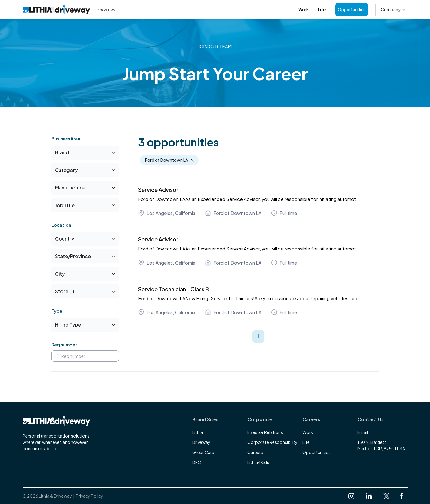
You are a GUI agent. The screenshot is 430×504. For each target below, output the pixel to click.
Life (322, 9)
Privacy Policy (90, 496)
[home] (69, 10)
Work (303, 9)
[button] (393, 10)
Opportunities (352, 9)
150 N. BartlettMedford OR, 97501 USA (381, 445)
